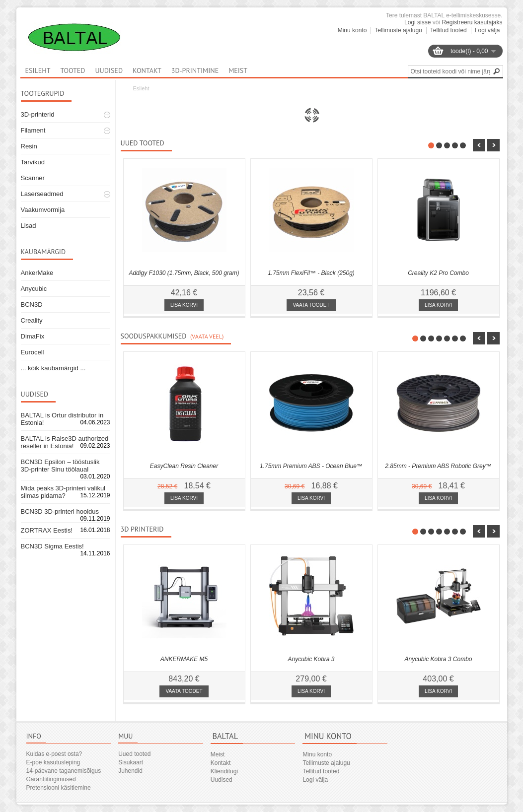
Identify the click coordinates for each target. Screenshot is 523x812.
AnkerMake (37, 273)
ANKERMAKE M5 (184, 659)
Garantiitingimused (51, 779)
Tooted (73, 70)
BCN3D (32, 304)
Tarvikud (33, 162)
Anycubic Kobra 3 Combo (438, 659)
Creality (32, 320)
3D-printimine (195, 70)
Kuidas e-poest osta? (54, 754)
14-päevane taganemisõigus (64, 771)
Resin (29, 146)
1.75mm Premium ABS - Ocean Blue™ (311, 466)
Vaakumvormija (43, 210)
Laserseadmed (42, 194)
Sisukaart (131, 762)
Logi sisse (417, 22)
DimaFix (33, 336)
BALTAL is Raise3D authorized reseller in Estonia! (65, 442)
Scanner (33, 178)
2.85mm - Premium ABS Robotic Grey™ (438, 466)
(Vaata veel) (207, 336)
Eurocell (33, 352)
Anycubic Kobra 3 (311, 659)
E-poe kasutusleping (53, 762)
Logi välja (487, 30)
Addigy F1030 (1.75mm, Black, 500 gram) (184, 273)
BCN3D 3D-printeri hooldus (60, 511)
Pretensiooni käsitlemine (59, 788)
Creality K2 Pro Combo (438, 273)
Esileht (141, 88)
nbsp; (479, 145)
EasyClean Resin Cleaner (184, 466)
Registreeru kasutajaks (472, 22)
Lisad (29, 226)
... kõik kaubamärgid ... (53, 368)
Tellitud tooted (448, 30)
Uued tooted (134, 754)
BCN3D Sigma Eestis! (52, 546)
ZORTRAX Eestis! (47, 530)
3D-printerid (38, 114)
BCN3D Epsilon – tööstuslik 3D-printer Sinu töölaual (60, 466)
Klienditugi (224, 771)
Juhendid (130, 771)
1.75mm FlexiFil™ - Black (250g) (311, 273)
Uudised (109, 70)
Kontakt (147, 70)
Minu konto (352, 30)
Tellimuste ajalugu (398, 30)
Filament (33, 130)
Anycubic (34, 289)
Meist (238, 70)
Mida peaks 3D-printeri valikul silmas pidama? (63, 492)
